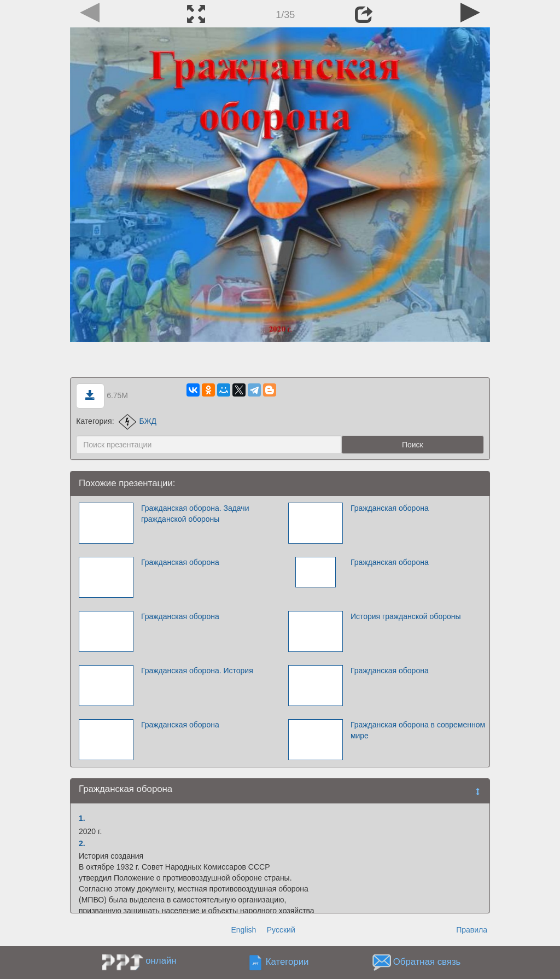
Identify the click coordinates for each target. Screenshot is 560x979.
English (243, 930)
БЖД (138, 421)
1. (82, 818)
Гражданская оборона (390, 508)
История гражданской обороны (406, 616)
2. (82, 843)
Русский (281, 930)
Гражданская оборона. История (197, 671)
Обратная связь (427, 962)
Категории (287, 962)
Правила (472, 930)
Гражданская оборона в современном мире (418, 730)
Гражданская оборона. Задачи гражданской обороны (195, 514)
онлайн (161, 961)
